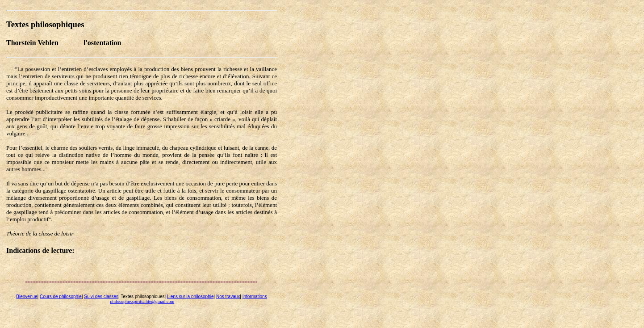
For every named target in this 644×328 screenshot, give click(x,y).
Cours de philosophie (61, 296)
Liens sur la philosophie (190, 296)
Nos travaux (228, 296)
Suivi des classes (101, 296)
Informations (255, 296)
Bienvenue (27, 296)
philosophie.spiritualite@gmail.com (142, 301)
